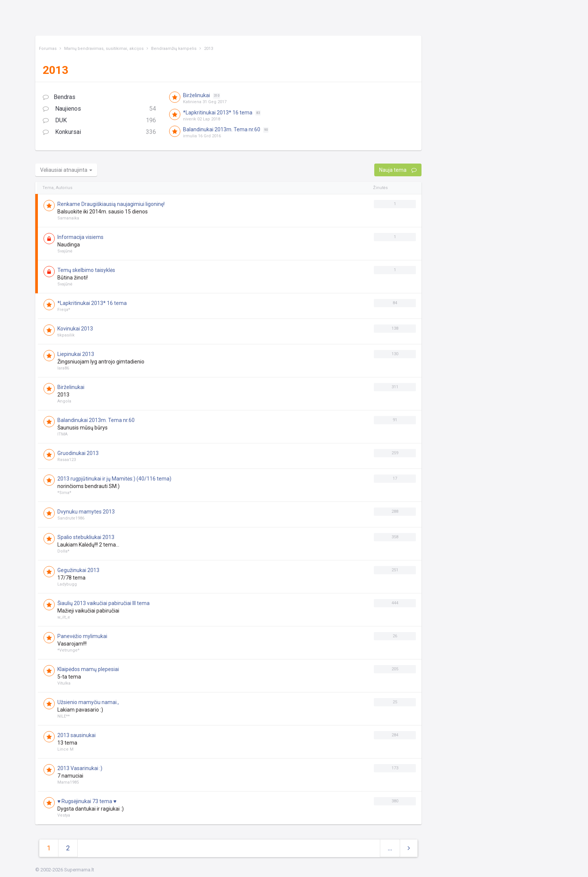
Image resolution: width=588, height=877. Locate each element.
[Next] (409, 848)
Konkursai (99, 132)
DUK (99, 121)
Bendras (59, 97)
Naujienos (99, 109)
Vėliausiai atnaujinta (66, 170)
